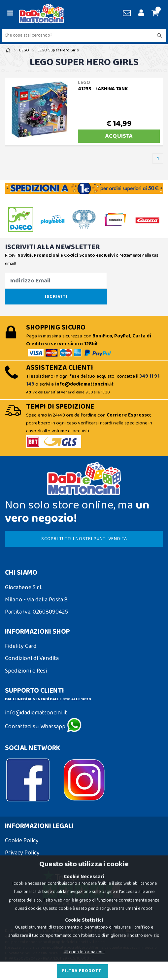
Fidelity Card (21, 646)
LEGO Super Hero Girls (58, 50)
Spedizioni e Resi (26, 671)
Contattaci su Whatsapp (43, 727)
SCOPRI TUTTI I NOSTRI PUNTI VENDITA (84, 539)
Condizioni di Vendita (32, 658)
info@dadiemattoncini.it (36, 713)
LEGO (24, 50)
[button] (154, 14)
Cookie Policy (22, 841)
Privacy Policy (22, 853)
